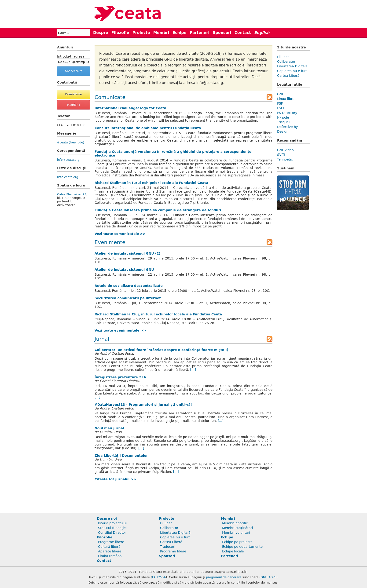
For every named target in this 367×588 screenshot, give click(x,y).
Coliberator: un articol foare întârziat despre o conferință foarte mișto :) (161, 350)
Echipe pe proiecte (237, 542)
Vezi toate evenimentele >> (120, 330)
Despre (101, 33)
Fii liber (283, 57)
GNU (281, 94)
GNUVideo (285, 150)
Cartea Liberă (288, 76)
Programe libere (111, 542)
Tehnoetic (285, 159)
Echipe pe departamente (242, 547)
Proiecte (141, 33)
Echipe (180, 33)
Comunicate (110, 97)
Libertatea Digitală (292, 66)
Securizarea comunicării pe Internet (128, 298)
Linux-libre (286, 99)
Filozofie (120, 33)
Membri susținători (237, 528)
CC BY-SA (159, 577)
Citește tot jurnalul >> (115, 479)
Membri (161, 33)
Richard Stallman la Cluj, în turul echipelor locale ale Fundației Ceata (158, 314)
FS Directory (287, 113)
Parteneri (200, 33)
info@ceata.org (68, 160)
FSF (280, 103)
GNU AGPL (268, 577)
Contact (243, 33)
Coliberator (286, 62)
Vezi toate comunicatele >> (120, 234)
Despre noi (107, 519)
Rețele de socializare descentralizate (129, 286)
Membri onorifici (235, 523)
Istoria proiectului (112, 523)
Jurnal (102, 339)
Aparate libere (110, 551)
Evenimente (110, 242)
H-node (283, 117)
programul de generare (224, 577)
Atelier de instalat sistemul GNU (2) (127, 253)
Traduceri (168, 547)
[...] (193, 370)
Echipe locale (233, 551)
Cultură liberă (109, 547)
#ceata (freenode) (71, 142)
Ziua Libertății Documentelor (121, 456)
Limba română (110, 556)
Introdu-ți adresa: (71, 56)
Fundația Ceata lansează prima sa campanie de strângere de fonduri (158, 210)
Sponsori (222, 33)
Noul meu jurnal (109, 428)
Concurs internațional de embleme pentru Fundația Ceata (148, 128)
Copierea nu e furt (292, 71)
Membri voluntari (236, 533)
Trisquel (283, 122)
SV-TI (281, 155)
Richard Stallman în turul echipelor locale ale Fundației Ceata (151, 183)
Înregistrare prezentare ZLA (120, 377)
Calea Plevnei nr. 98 (72, 194)
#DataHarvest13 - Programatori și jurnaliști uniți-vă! (143, 405)
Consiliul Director (112, 533)
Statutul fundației (112, 528)
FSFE (281, 108)
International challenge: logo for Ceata (130, 108)
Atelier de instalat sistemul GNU (124, 270)
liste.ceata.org (68, 177)
